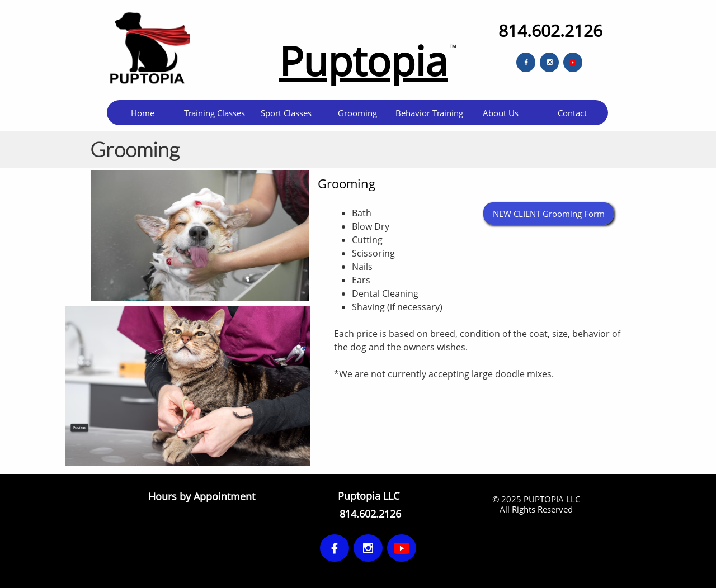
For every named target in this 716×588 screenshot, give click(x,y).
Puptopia (363, 60)
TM (453, 46)
